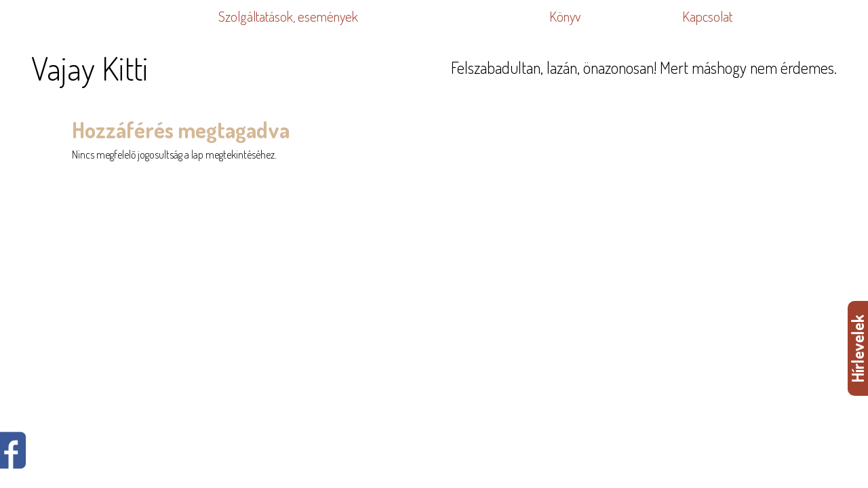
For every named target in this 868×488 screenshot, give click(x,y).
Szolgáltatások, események (288, 16)
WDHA (849, 190)
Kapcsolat (707, 16)
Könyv (565, 16)
